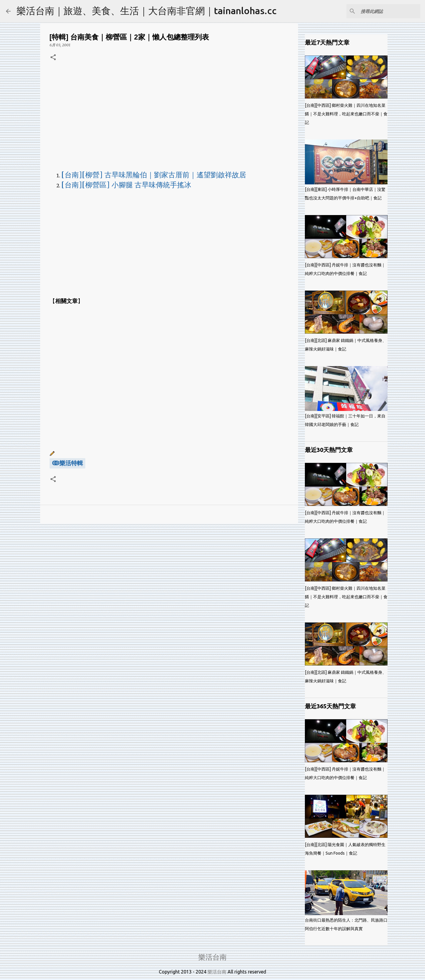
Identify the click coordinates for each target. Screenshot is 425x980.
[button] (53, 58)
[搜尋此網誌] (389, 11)
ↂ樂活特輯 (67, 463)
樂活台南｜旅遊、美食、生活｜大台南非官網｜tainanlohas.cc (147, 11)
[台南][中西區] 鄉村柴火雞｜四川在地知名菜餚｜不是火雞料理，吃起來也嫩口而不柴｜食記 (346, 114)
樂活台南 (212, 957)
